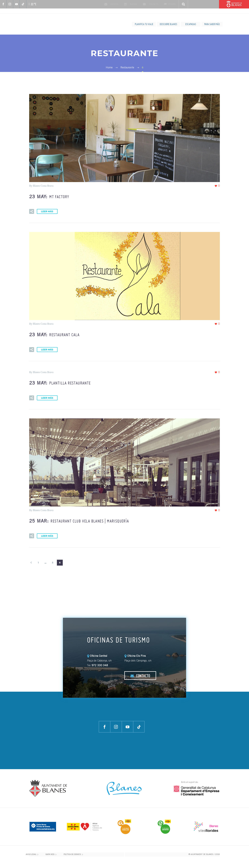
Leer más (47, 211)
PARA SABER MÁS (212, 24)
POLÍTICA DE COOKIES (72, 855)
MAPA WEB (50, 855)
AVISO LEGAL (31, 855)
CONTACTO (140, 676)
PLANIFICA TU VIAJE (144, 24)
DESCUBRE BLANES (168, 24)
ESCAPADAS (191, 24)
